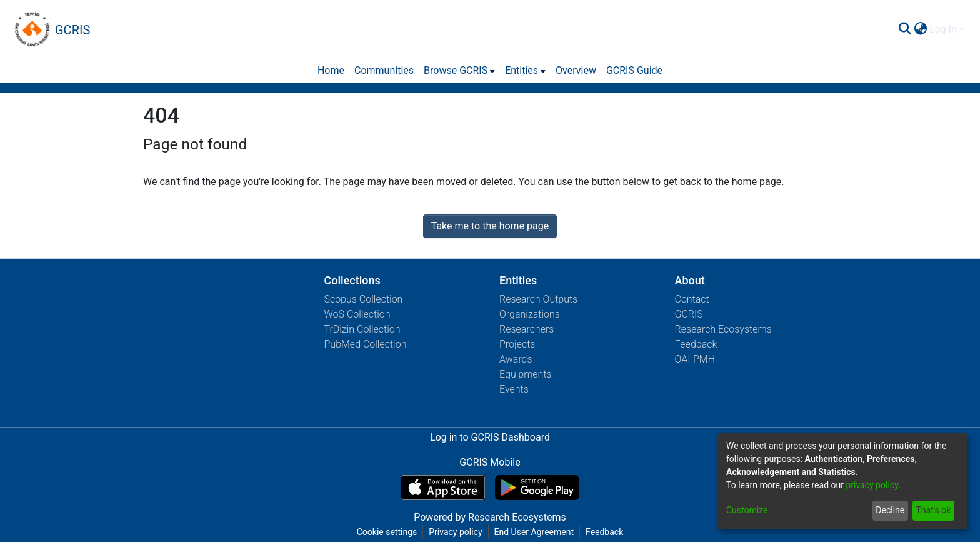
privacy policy (872, 485)
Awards (516, 359)
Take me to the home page (490, 226)
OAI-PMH (695, 359)
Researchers (527, 329)
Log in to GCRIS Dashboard (490, 437)
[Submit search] (905, 29)
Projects (517, 344)
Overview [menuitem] (576, 70)
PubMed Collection (366, 344)
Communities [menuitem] (384, 70)
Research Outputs (538, 299)
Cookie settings (387, 532)
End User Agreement (534, 532)
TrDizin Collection (362, 329)
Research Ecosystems (723, 329)
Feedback (696, 344)
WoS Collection (357, 314)
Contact (692, 299)
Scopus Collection (364, 299)
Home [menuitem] (331, 70)
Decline (890, 510)
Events (514, 389)
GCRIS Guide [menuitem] (634, 70)
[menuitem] (920, 29)
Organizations (530, 314)
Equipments (526, 374)
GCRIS (689, 314)
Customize (747, 510)
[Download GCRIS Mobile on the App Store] (443, 488)
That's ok (933, 510)
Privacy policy (455, 532)
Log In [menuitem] (943, 29)
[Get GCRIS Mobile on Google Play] (537, 488)
